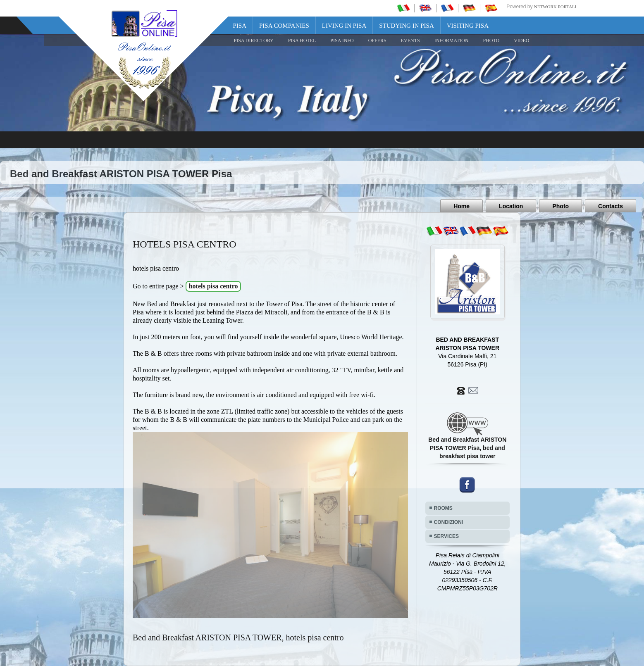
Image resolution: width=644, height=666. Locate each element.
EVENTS (410, 40)
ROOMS (443, 508)
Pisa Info (342, 40)
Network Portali (555, 7)
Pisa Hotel (302, 40)
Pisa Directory (254, 40)
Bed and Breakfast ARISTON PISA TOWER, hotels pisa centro (238, 637)
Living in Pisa (344, 26)
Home (462, 206)
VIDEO (521, 40)
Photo (561, 206)
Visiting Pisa (468, 26)
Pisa (240, 26)
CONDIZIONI (449, 522)
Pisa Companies (284, 26)
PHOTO (491, 40)
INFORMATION (452, 40)
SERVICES (446, 536)
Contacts (611, 206)
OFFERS (377, 40)
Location (511, 206)
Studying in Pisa (407, 26)
